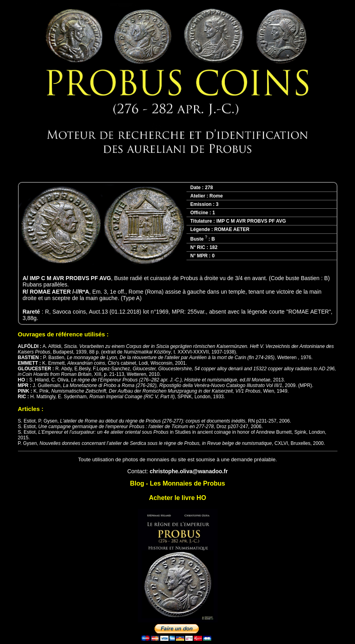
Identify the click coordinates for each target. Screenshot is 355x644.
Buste (199, 239)
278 (209, 188)
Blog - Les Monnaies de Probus (177, 483)
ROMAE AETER (232, 229)
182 (214, 247)
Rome (216, 196)
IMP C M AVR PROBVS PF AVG (251, 221)
